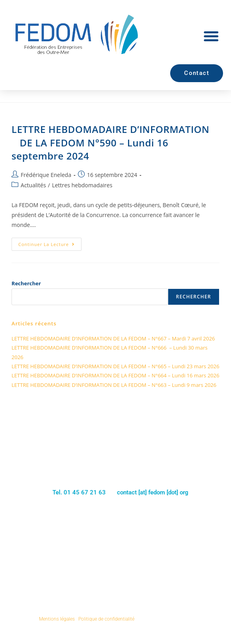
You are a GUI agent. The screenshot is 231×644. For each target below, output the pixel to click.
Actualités (33, 185)
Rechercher (26, 283)
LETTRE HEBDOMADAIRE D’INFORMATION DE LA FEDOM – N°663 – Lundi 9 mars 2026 (114, 385)
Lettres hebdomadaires (82, 185)
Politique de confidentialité (106, 619)
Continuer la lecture (50, 242)
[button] (211, 36)
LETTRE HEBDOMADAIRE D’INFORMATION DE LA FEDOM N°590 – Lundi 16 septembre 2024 (111, 142)
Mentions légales (57, 619)
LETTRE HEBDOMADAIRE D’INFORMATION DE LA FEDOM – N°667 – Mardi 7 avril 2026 (113, 338)
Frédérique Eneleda (46, 175)
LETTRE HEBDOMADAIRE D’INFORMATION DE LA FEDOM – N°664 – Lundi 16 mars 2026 (115, 375)
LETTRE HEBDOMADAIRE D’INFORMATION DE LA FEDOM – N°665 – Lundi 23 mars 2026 (115, 366)
